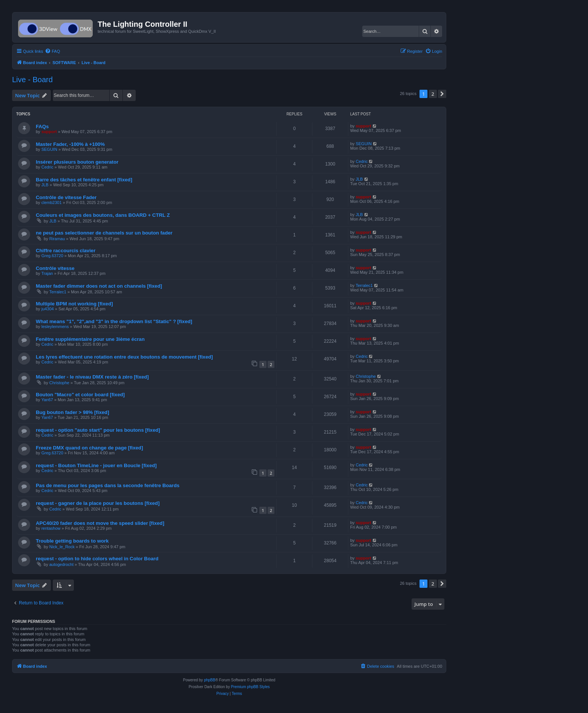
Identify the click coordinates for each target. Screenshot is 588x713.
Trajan (47, 273)
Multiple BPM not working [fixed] (74, 304)
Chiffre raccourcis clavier (66, 251)
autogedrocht (61, 564)
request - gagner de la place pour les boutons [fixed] (98, 503)
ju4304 (48, 309)
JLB (45, 185)
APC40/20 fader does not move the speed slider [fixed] (100, 523)
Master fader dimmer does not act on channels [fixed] (99, 286)
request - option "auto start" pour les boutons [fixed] (98, 430)
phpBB (210, 680)
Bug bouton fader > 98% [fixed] (73, 412)
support (49, 132)
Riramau (57, 239)
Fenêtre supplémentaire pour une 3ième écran (90, 339)
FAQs (42, 126)
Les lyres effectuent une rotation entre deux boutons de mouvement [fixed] (124, 357)
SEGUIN (49, 149)
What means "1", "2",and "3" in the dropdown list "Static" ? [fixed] (114, 321)
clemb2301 (52, 202)
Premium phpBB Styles (250, 687)
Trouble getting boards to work (72, 541)
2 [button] (433, 94)
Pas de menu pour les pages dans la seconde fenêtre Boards (108, 485)
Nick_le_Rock (62, 547)
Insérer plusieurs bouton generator (77, 162)
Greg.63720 (52, 256)
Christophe (59, 383)
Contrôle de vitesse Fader (66, 197)
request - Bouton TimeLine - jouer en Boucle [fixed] (96, 465)
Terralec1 (58, 292)
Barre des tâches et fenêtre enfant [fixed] (84, 180)
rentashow (51, 528)
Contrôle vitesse (55, 268)
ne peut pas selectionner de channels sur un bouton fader (104, 233)
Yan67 (47, 400)
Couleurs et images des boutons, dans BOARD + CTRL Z (103, 215)
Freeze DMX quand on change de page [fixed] (89, 448)
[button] (442, 94)
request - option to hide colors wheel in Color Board (97, 559)
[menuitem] (52, 51)
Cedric (47, 167)
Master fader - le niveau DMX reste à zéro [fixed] (92, 377)
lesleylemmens (55, 327)
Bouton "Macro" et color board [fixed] (80, 395)
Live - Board (32, 80)
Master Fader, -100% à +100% (70, 144)
